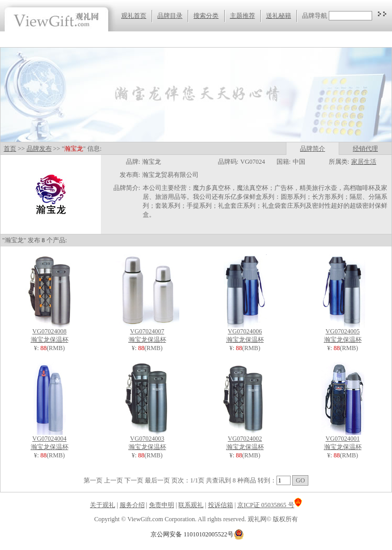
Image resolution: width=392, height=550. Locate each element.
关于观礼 (102, 505)
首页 (10, 149)
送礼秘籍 (279, 16)
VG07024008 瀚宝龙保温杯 (50, 333)
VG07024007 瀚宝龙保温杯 (147, 333)
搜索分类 (206, 16)
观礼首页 (134, 16)
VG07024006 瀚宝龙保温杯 (245, 333)
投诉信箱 (221, 505)
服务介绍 (132, 505)
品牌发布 (39, 149)
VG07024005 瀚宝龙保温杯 (343, 333)
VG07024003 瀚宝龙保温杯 (147, 440)
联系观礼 (191, 505)
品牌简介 (313, 149)
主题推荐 (243, 16)
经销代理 (365, 149)
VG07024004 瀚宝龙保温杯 (50, 440)
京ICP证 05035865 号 (270, 505)
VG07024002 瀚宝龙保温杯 (245, 440)
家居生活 (364, 162)
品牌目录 (170, 16)
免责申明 (162, 505)
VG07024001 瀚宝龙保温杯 (343, 440)
